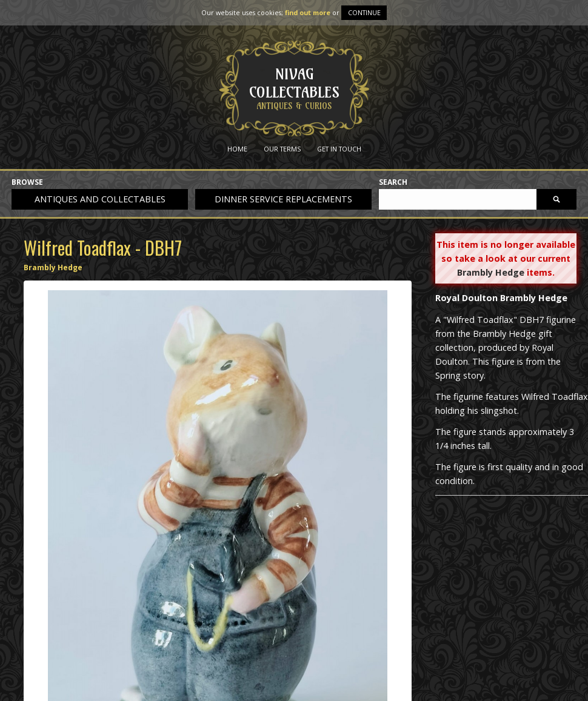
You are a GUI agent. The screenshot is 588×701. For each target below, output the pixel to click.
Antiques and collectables (100, 199)
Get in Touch (339, 149)
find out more (308, 12)
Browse (27, 183)
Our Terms (282, 149)
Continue (364, 12)
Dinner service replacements (283, 199)
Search (393, 183)
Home (237, 149)
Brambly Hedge (53, 267)
